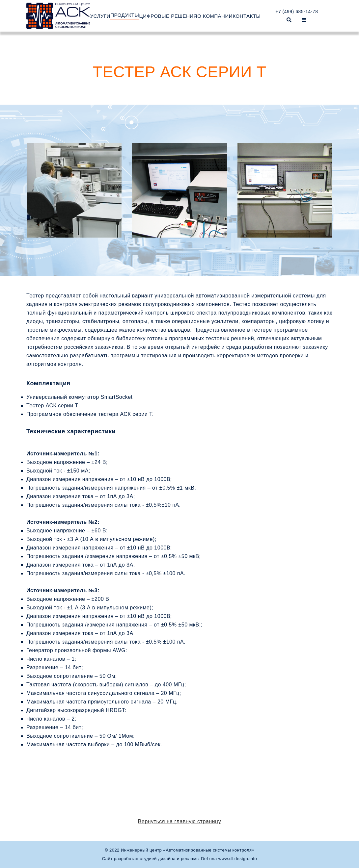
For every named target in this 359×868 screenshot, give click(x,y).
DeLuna (209, 859)
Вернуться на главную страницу (179, 821)
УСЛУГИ (100, 16)
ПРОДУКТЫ (125, 15)
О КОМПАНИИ (215, 16)
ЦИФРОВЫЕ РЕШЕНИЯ (168, 16)
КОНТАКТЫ (247, 16)
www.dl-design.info (238, 859)
